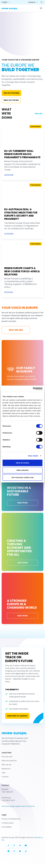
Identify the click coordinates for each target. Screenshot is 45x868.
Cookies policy (8, 823)
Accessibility (7, 827)
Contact (5, 777)
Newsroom (6, 769)
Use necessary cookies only (22, 477)
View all (39, 114)
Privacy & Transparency (11, 819)
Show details (33, 456)
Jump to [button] (32, 2)
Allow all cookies (23, 463)
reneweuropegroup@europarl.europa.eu (18, 806)
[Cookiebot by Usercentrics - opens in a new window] (33, 389)
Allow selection (22, 470)
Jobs (4, 773)
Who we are (16, 330)
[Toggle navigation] (41, 8)
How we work (7, 757)
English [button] (5, 2)
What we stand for (9, 761)
